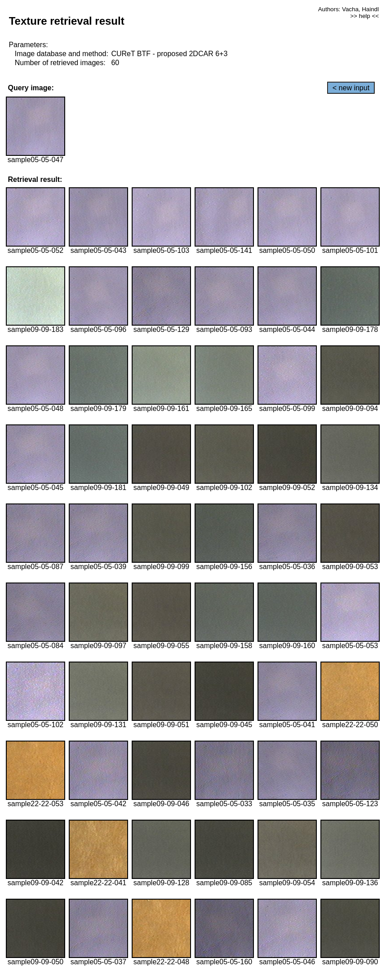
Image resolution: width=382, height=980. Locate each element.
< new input (351, 88)
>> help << (364, 16)
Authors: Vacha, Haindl (349, 9)
